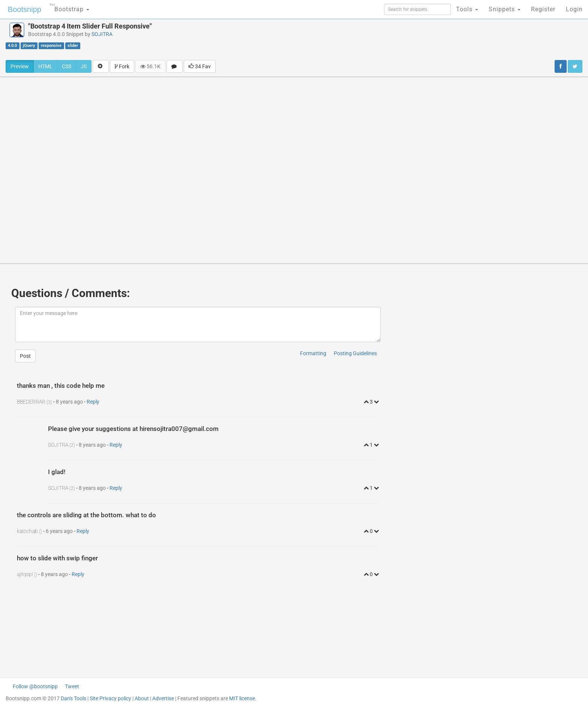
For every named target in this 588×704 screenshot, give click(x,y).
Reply (93, 402)
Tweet (72, 686)
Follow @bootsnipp (35, 686)
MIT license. (243, 698)
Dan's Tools (73, 698)
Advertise (163, 698)
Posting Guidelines (355, 353)
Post (25, 356)
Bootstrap (70, 7)
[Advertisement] (338, 39)
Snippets (505, 9)
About (142, 698)
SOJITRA (102, 34)
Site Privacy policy (110, 698)
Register (543, 9)
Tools (467, 9)
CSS (67, 66)
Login (574, 9)
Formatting (313, 353)
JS (84, 66)
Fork (122, 66)
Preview (20, 66)
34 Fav (200, 66)
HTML (45, 66)
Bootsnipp (25, 9)
